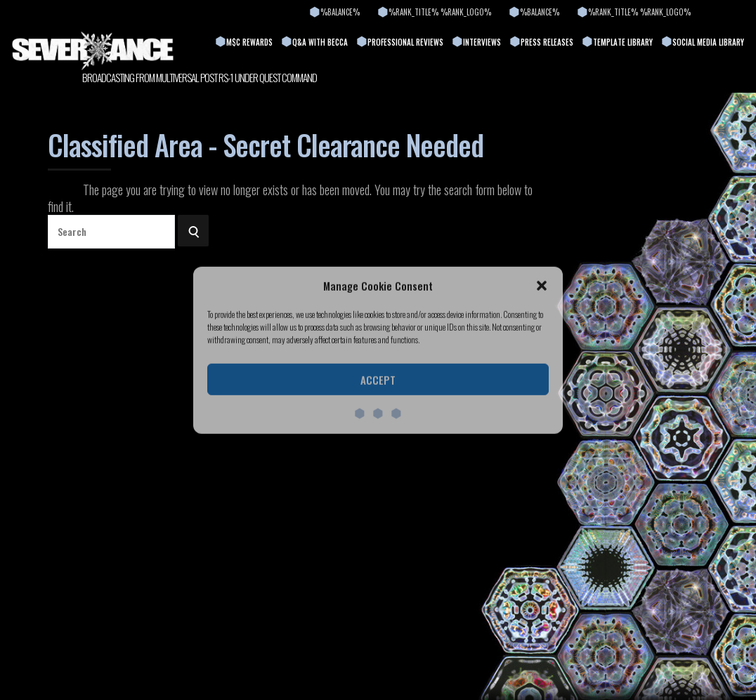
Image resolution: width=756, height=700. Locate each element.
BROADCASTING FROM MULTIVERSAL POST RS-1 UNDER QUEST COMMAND (200, 78)
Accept (378, 380)
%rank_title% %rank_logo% (440, 12)
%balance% (340, 12)
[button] (542, 286)
